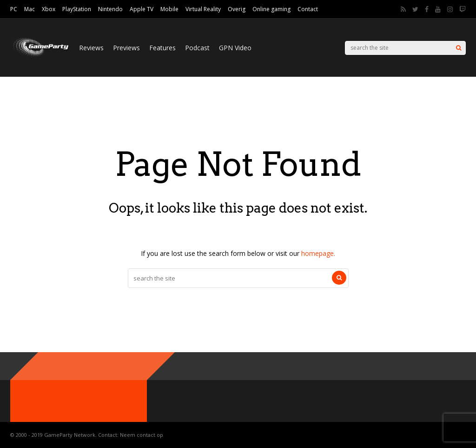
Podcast (197, 48)
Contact (308, 9)
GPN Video (235, 48)
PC (14, 9)
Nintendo (110, 9)
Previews (126, 48)
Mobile (169, 9)
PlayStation (77, 9)
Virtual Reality (203, 9)
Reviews (91, 48)
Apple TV (142, 9)
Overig (237, 9)
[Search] (459, 48)
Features (162, 48)
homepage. (318, 253)
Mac (30, 9)
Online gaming (271, 9)
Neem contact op (142, 435)
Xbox (49, 9)
